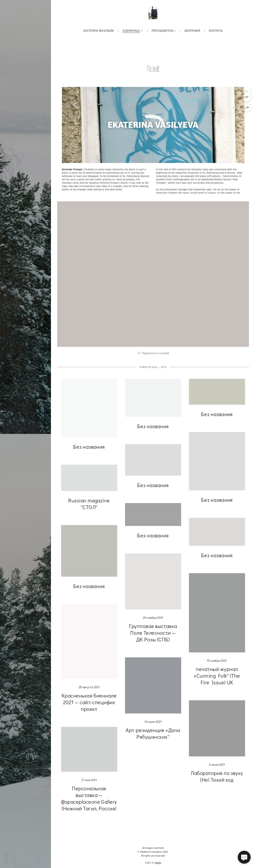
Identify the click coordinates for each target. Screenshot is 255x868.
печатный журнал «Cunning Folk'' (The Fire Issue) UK (217, 680)
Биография (192, 31)
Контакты (216, 31)
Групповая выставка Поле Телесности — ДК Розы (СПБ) (153, 637)
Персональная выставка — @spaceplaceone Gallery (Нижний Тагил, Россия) (89, 802)
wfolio (158, 862)
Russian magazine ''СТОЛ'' (89, 508)
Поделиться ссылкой (155, 357)
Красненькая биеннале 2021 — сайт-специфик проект (89, 706)
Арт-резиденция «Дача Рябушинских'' (153, 738)
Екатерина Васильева (99, 31)
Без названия (89, 451)
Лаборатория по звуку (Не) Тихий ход (217, 780)
